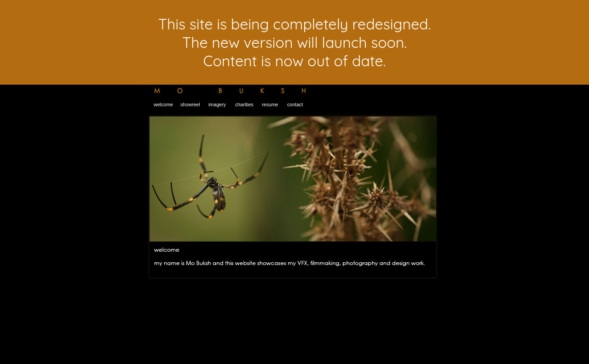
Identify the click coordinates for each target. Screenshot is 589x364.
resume (269, 104)
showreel (190, 104)
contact (295, 104)
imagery (217, 104)
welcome (163, 104)
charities (244, 104)
